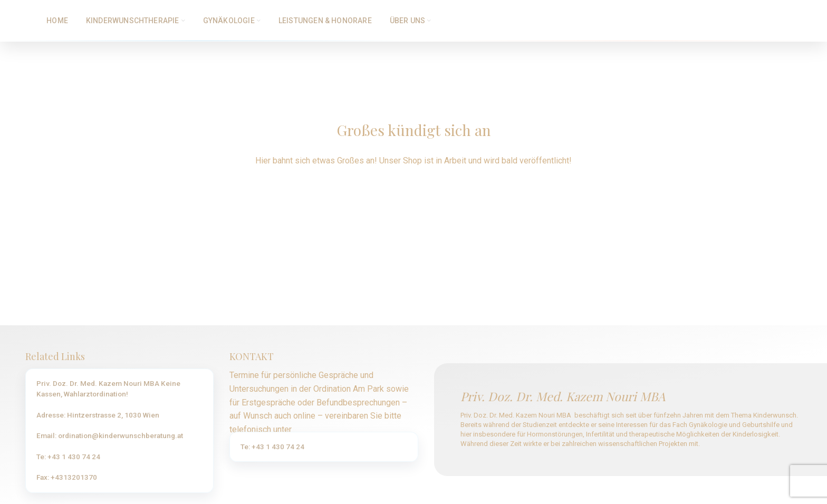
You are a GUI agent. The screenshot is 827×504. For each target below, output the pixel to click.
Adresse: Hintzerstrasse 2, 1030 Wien (98, 416)
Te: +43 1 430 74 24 (68, 458)
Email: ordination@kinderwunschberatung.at (110, 437)
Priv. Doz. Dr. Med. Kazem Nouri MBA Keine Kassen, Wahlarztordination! (108, 390)
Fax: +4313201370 (67, 478)
